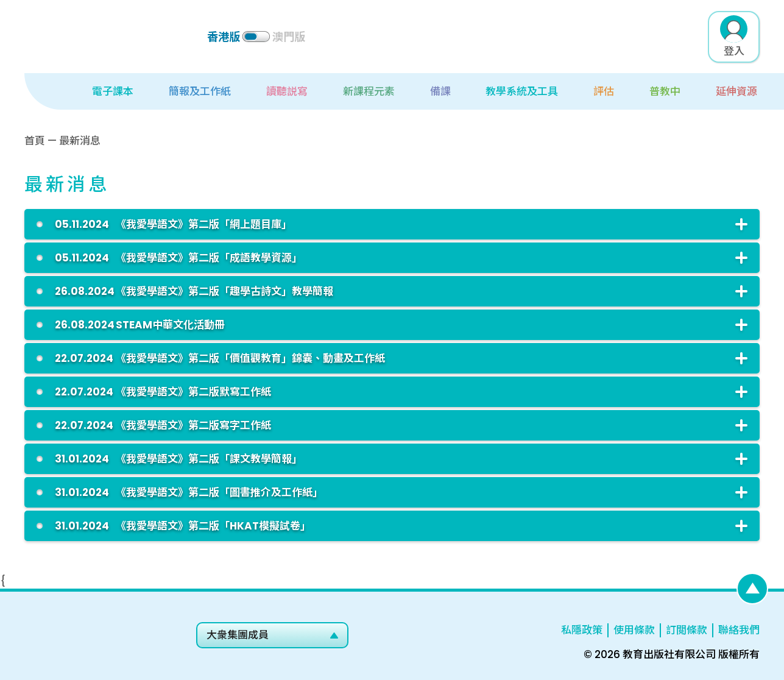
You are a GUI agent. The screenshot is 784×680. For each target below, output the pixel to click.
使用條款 (634, 630)
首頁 (35, 141)
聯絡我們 (739, 630)
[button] (98, 91)
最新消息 (80, 141)
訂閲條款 (687, 630)
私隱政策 (582, 630)
